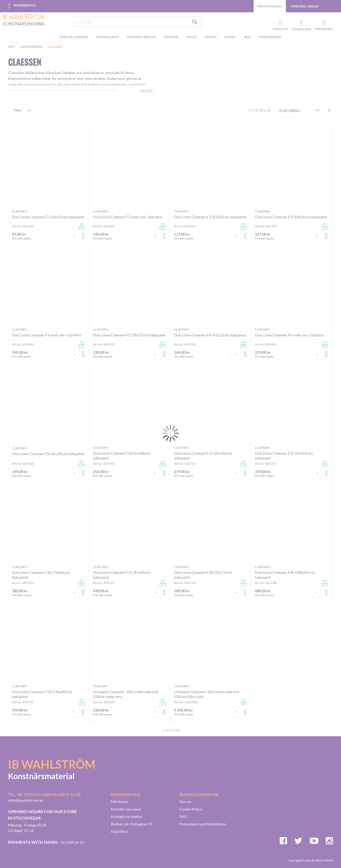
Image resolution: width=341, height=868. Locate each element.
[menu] (170, 38)
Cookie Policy (191, 809)
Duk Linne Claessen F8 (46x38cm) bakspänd (48, 454)
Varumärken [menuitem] (270, 37)
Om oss (185, 802)
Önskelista (301, 23)
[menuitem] (74, 38)
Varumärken (31, 47)
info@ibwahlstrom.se (26, 800)
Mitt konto (120, 802)
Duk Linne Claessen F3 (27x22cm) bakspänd (210, 217)
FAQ (183, 816)
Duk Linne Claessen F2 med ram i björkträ (127, 217)
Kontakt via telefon (127, 816)
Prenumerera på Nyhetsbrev (203, 824)
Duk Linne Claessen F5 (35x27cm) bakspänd (129, 335)
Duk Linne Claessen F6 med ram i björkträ (289, 335)
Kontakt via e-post (126, 809)
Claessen (20, 211)
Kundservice (25, 5)
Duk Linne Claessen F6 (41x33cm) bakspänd (210, 335)
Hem (12, 47)
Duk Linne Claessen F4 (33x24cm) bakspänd (291, 217)
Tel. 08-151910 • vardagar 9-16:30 (44, 794)
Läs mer (147, 90)
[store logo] (24, 20)
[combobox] (137, 22)
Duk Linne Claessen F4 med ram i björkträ (46, 335)
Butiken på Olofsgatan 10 (132, 824)
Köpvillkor (120, 831)
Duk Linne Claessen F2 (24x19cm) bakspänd (48, 217)
